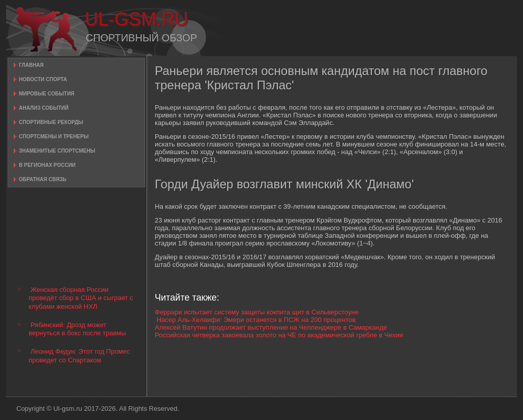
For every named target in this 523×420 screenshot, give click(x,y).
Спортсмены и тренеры (54, 137)
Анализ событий (44, 108)
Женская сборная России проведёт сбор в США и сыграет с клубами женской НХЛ (81, 298)
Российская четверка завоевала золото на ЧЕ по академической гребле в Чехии (279, 335)
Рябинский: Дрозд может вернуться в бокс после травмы (77, 329)
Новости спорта (43, 79)
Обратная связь (43, 179)
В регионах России (47, 165)
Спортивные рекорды (51, 122)
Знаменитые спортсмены (57, 151)
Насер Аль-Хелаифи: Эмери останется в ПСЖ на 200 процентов (256, 320)
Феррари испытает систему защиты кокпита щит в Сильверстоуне (257, 312)
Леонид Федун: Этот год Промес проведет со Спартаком (79, 355)
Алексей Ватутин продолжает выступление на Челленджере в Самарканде (271, 327)
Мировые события (47, 94)
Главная (31, 65)
